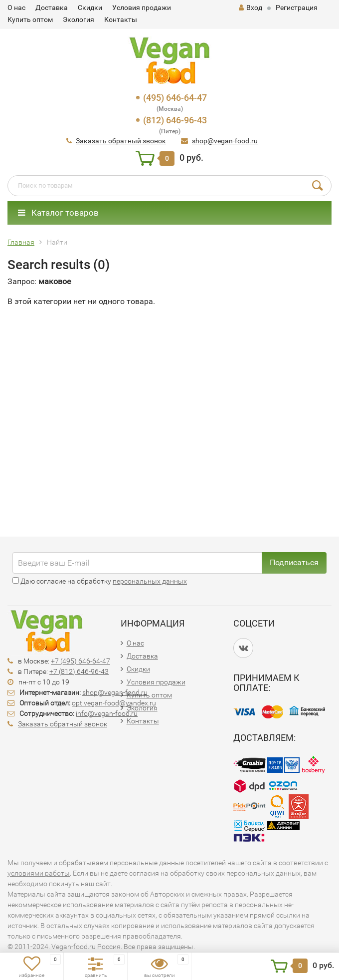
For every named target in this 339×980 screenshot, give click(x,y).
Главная (21, 242)
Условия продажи (142, 7)
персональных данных (150, 581)
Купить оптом (30, 19)
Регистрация (297, 7)
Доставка (52, 7)
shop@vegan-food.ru (225, 141)
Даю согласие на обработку (100, 581)
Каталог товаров (58, 213)
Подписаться (294, 562)
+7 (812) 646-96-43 (79, 671)
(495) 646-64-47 (175, 98)
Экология (79, 19)
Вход (251, 7)
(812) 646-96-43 (175, 120)
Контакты (121, 19)
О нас (16, 7)
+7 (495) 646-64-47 (81, 661)
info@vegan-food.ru (107, 713)
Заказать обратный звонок (121, 141)
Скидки (90, 7)
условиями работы (39, 873)
